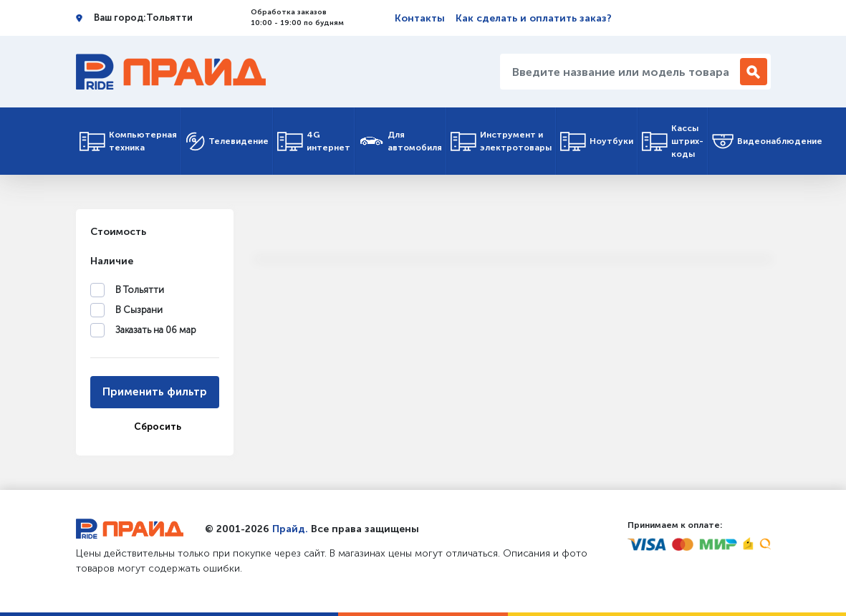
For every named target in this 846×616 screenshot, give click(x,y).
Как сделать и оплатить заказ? (534, 18)
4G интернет (314, 141)
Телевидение (227, 141)
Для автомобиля (400, 141)
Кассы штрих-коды (673, 141)
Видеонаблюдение (767, 141)
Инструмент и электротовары (501, 141)
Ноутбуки (597, 141)
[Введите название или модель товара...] (622, 72)
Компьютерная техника (128, 141)
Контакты (420, 18)
